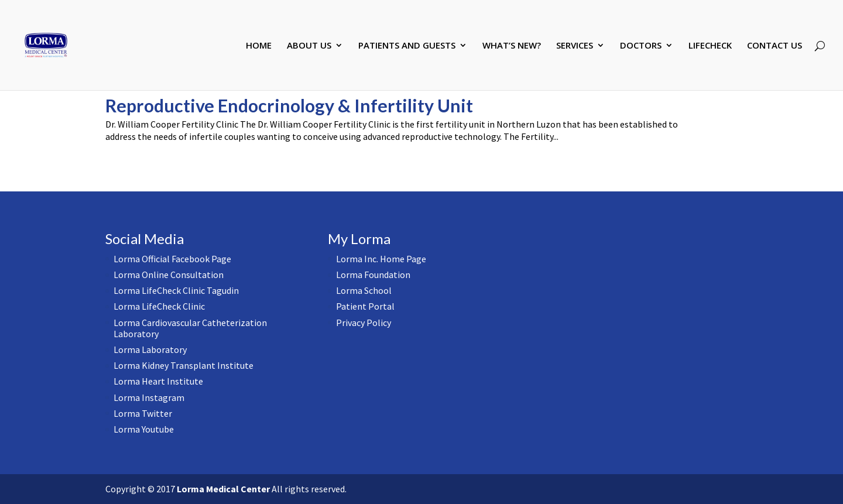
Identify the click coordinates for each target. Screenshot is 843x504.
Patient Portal (365, 306)
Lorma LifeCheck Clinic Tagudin (176, 290)
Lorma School (364, 290)
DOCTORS (641, 46)
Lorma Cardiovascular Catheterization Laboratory (190, 328)
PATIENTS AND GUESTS (407, 46)
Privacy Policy (364, 323)
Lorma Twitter (143, 413)
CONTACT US (775, 46)
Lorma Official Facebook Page (172, 259)
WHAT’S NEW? (512, 46)
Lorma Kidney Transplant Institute (184, 365)
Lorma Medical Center (223, 489)
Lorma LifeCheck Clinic (159, 306)
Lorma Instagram (149, 397)
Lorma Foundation (373, 275)
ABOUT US (309, 46)
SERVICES (575, 46)
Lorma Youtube (144, 429)
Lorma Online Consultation (169, 275)
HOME (259, 46)
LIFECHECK (710, 46)
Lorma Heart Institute (158, 381)
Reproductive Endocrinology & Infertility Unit (289, 105)
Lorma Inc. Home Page (381, 259)
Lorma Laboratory (150, 349)
